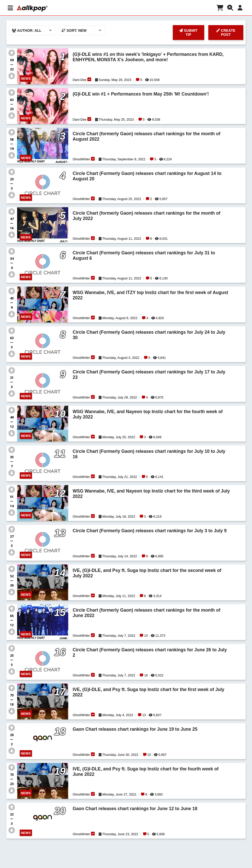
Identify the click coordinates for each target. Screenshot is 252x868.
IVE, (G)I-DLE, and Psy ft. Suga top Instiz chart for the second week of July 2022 (147, 573)
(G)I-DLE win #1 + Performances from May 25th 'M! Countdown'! (141, 94)
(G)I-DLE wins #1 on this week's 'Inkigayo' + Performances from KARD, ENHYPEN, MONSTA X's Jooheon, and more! (148, 57)
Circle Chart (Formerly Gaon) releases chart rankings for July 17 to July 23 (149, 375)
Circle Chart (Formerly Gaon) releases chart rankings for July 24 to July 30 (149, 335)
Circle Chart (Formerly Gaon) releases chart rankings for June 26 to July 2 (150, 652)
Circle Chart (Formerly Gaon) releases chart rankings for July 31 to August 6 (144, 255)
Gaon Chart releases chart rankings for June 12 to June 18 (135, 809)
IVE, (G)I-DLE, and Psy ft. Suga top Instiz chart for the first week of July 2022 (148, 692)
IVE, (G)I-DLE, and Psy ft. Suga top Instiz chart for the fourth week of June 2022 (146, 772)
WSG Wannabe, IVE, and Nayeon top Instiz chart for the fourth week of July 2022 (148, 414)
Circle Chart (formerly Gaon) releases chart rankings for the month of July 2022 (146, 216)
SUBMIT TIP (188, 33)
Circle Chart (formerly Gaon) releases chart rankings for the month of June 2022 (146, 613)
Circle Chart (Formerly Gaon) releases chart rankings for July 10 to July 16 (149, 454)
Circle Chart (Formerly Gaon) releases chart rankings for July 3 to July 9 (150, 531)
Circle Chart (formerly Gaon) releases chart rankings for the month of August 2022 (146, 136)
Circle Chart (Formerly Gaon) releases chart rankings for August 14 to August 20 (147, 176)
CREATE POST (226, 33)
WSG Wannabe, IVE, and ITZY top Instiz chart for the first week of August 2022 (150, 295)
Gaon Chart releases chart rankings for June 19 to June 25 (135, 729)
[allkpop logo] (32, 8)
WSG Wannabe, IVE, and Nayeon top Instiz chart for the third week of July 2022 (151, 494)
